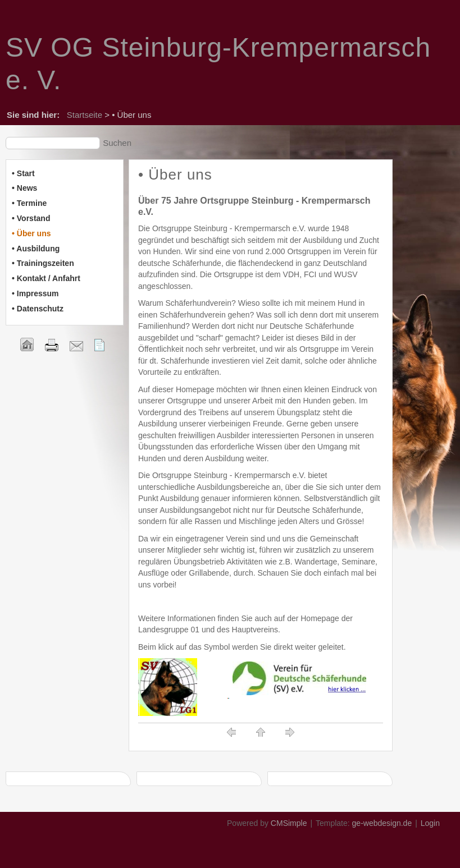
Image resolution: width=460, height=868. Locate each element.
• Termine (29, 203)
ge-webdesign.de (382, 823)
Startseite (85, 115)
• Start (23, 173)
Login (430, 823)
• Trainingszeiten (43, 263)
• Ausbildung (36, 249)
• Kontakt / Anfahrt (46, 278)
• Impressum (35, 293)
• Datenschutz (38, 309)
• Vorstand (31, 218)
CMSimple (289, 823)
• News (24, 188)
